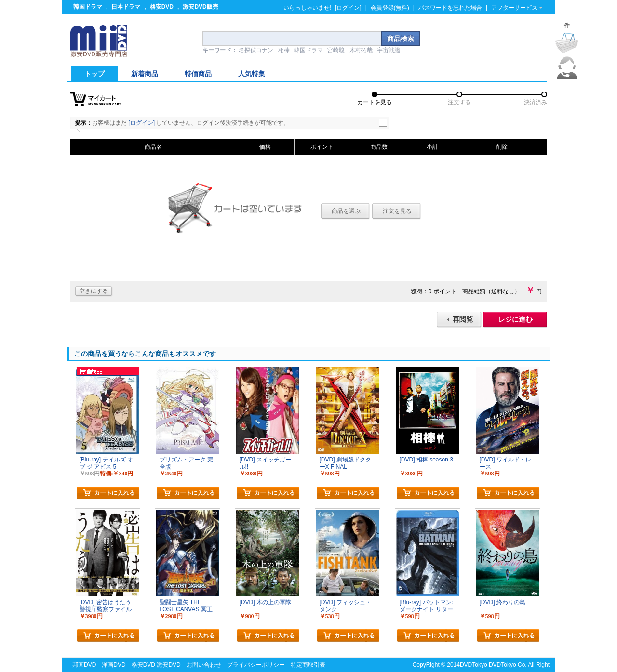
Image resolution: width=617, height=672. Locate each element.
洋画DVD (114, 665)
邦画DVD (84, 665)
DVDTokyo (474, 665)
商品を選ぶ (346, 211)
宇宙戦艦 (389, 50)
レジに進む (515, 319)
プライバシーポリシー (256, 665)
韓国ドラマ (88, 7)
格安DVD (162, 7)
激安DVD (168, 665)
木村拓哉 (361, 50)
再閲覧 (463, 319)
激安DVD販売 (200, 7)
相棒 (284, 50)
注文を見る (397, 211)
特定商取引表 (308, 665)
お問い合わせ (204, 665)
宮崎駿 (336, 50)
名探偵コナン (256, 50)
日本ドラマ (126, 7)
